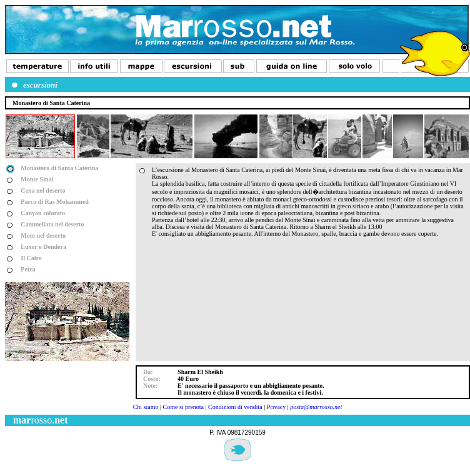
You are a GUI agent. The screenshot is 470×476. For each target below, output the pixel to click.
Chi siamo (146, 407)
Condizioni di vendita (235, 407)
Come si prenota (184, 407)
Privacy (277, 407)
